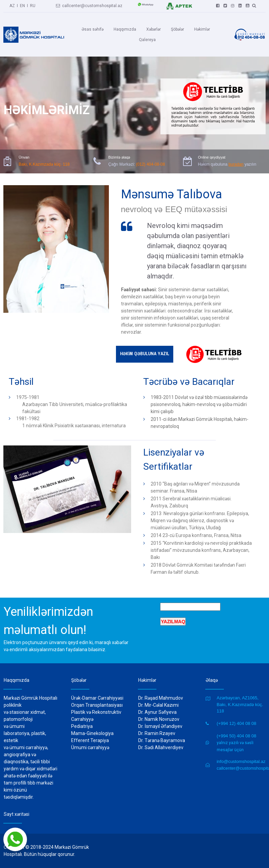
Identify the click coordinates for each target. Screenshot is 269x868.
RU (33, 5)
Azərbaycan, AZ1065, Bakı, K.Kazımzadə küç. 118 (240, 704)
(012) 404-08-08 (150, 164)
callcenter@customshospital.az (89, 5)
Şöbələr (177, 29)
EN (22, 5)
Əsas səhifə (93, 29)
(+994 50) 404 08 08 (236, 736)
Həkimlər (202, 29)
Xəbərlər (154, 29)
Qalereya (147, 40)
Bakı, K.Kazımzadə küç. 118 (44, 164)
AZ (12, 5)
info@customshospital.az (241, 761)
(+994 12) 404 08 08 (236, 723)
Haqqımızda (125, 29)
